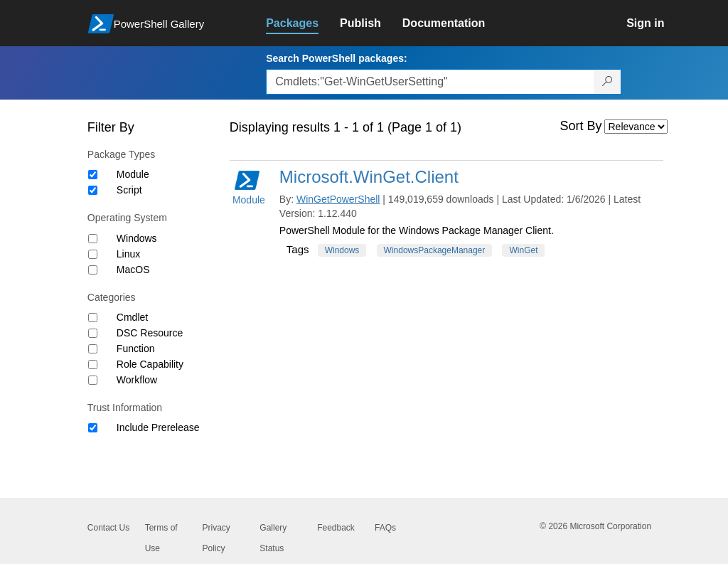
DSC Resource (150, 333)
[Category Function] (93, 349)
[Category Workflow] (93, 380)
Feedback (336, 528)
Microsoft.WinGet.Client (369, 177)
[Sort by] (636, 127)
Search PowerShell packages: (336, 58)
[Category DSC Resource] (93, 333)
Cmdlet (132, 317)
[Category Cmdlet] (93, 318)
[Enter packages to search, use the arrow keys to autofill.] (430, 82)
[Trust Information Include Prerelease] (93, 428)
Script (129, 190)
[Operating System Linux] (93, 254)
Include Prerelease (158, 427)
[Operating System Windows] (93, 239)
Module (133, 174)
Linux (128, 254)
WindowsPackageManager (435, 250)
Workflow (137, 380)
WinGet (523, 250)
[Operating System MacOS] (93, 270)
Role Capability (150, 364)
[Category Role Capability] (93, 365)
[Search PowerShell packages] (607, 82)
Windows (137, 238)
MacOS (133, 270)
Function (136, 348)
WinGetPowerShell (338, 199)
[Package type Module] (93, 175)
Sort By (581, 126)
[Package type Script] (93, 190)
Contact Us (108, 528)
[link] (303, 23)
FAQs (385, 528)
